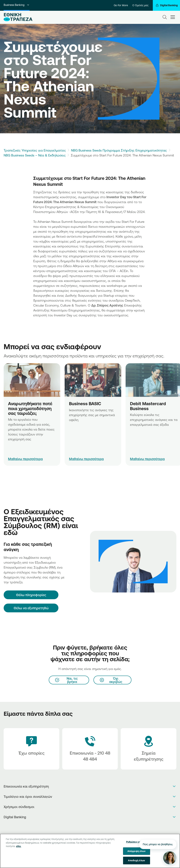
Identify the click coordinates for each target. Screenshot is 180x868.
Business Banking (17, 5)
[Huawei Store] (94, 827)
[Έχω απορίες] (31, 749)
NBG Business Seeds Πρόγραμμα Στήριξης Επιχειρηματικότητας (119, 150)
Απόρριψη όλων (137, 852)
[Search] (165, 17)
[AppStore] (86, 827)
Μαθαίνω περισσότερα (25, 459)
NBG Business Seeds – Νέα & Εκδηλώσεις (35, 155)
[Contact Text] (90, 749)
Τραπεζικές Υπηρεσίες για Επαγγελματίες (35, 150)
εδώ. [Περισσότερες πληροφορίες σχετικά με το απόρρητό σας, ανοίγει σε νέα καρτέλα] (19, 848)
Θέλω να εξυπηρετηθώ (31, 608)
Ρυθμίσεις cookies (137, 843)
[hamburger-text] (173, 17)
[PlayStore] (90, 827)
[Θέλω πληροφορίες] (31, 595)
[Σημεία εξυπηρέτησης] (149, 749)
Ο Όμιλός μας (140, 5)
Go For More (121, 5)
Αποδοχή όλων (136, 862)
